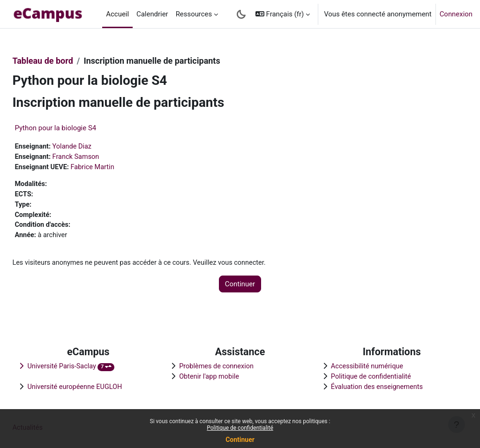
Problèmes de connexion (225, 365)
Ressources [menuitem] (194, 14)
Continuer (240, 440)
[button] (283, 14)
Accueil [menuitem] (117, 14)
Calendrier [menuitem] (152, 14)
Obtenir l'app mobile (217, 376)
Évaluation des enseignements (371, 386)
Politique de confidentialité (240, 428)
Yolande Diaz (95, 147)
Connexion (456, 14)
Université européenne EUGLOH (97, 386)
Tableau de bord (64, 61)
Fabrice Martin (116, 168)
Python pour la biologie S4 (76, 128)
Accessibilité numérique (361, 365)
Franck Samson (99, 157)
